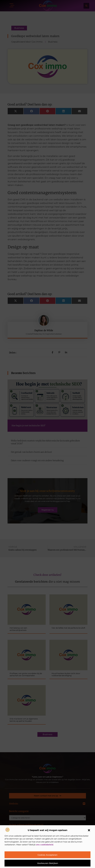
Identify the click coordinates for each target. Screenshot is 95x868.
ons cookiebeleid (45, 845)
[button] (89, 830)
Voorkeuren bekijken (48, 863)
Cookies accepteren (47, 855)
